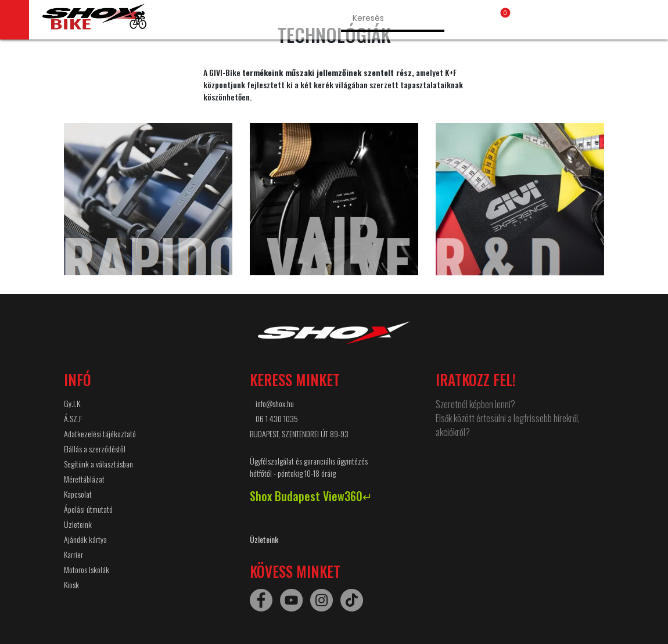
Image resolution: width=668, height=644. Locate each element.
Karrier (73, 554)
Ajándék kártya (85, 539)
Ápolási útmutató (88, 509)
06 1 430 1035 (277, 418)
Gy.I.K (72, 403)
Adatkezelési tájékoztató (100, 433)
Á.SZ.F (73, 418)
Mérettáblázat (84, 479)
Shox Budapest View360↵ (311, 496)
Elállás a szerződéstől (95, 449)
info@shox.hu (275, 403)
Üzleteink (78, 524)
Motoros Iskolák (87, 569)
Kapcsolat (78, 494)
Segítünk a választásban (98, 464)
